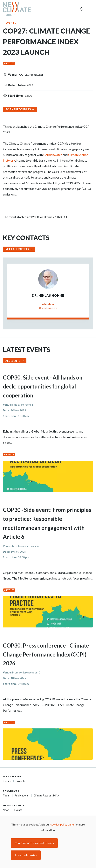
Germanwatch (53, 155)
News (6, 810)
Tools (6, 795)
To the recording (18, 109)
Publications (21, 795)
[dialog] (48, 842)
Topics (7, 781)
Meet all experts (17, 249)
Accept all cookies (26, 855)
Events (11, 23)
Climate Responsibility (46, 795)
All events (13, 361)
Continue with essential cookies (34, 843)
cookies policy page (62, 824)
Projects (20, 781)
